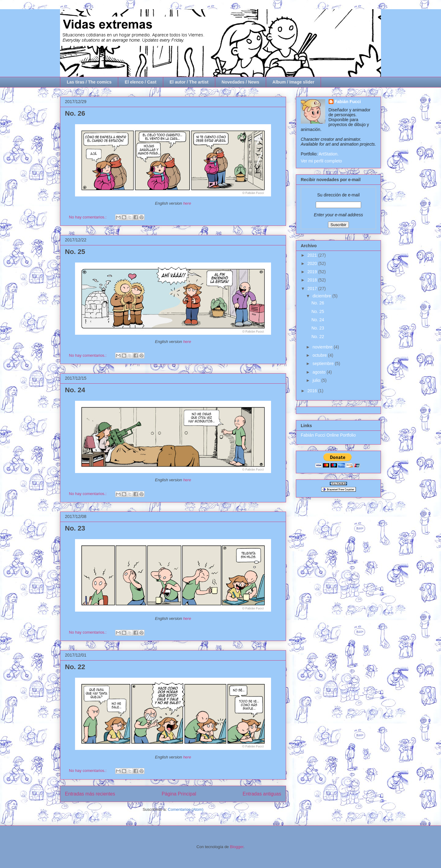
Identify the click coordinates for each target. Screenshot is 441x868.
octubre (320, 355)
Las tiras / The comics (89, 82)
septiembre (324, 363)
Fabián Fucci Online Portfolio (328, 435)
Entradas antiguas (262, 794)
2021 (313, 255)
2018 (313, 280)
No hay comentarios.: (88, 217)
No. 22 (75, 667)
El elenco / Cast (140, 82)
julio (317, 380)
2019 (313, 272)
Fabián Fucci (348, 102)
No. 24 (75, 390)
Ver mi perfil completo (321, 161)
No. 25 (75, 252)
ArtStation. (328, 154)
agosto (319, 372)
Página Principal (179, 794)
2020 (313, 263)
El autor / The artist (189, 82)
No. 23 (75, 528)
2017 (313, 289)
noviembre (323, 347)
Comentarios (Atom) (186, 809)
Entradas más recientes (90, 794)
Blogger (237, 847)
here (187, 203)
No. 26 (75, 113)
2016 (313, 391)
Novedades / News (241, 82)
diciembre (322, 296)
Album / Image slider (294, 82)
